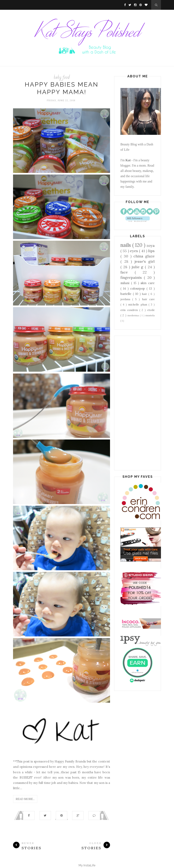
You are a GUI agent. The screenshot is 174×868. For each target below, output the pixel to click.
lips (151, 251)
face (128, 272)
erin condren (130, 310)
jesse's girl (145, 261)
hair (145, 294)
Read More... (25, 799)
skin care (148, 283)
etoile (151, 310)
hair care (148, 299)
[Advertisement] (138, 403)
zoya (151, 246)
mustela (150, 315)
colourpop (138, 288)
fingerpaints (132, 277)
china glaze (144, 256)
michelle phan (138, 304)
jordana (126, 299)
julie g (138, 267)
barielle (127, 294)
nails (126, 245)
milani (126, 283)
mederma (134, 315)
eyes (134, 251)
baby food (62, 77)
